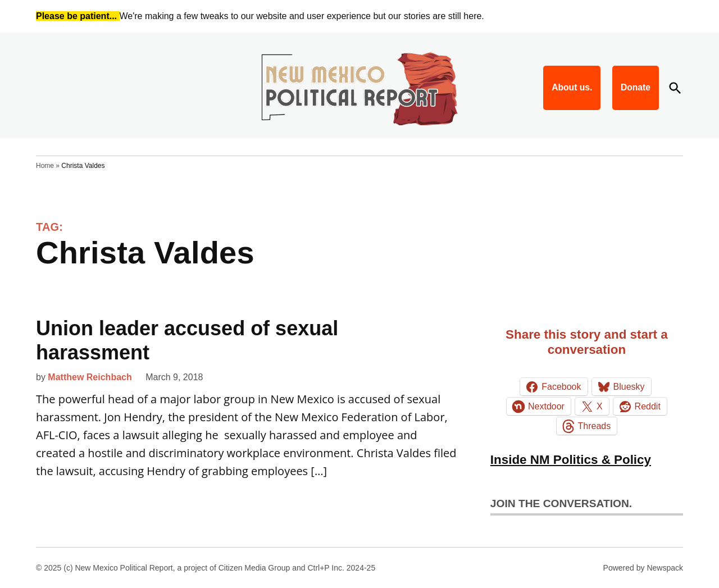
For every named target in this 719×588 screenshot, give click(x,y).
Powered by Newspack (643, 568)
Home (45, 166)
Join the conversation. (561, 503)
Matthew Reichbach (90, 377)
